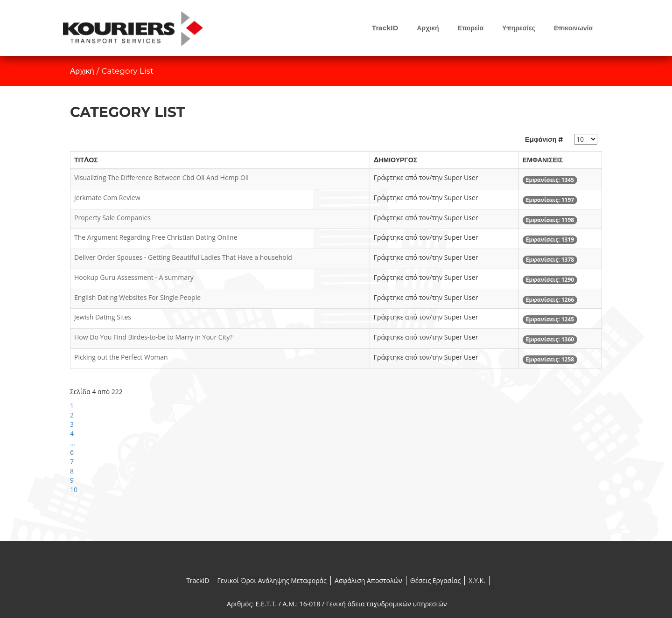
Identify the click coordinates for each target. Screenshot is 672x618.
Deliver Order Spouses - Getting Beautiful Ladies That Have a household (183, 257)
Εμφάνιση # (544, 139)
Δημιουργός (395, 160)
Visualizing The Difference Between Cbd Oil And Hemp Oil (161, 177)
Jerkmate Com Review (107, 198)
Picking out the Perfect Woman (121, 357)
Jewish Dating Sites (103, 317)
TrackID (198, 580)
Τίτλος (86, 160)
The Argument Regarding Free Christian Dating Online (156, 237)
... (73, 443)
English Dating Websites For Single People (137, 297)
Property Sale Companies (112, 218)
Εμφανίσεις (543, 160)
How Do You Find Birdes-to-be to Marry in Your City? (153, 337)
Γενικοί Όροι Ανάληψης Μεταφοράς (272, 580)
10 (74, 490)
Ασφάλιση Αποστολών (368, 580)
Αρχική (82, 71)
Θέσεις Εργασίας (436, 580)
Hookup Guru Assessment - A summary (134, 277)
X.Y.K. (477, 580)
